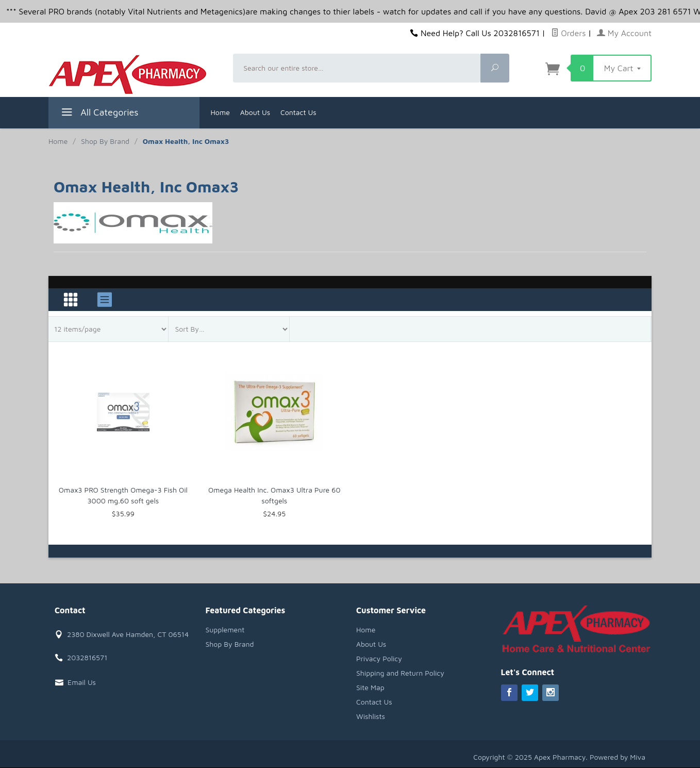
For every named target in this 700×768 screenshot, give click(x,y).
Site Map (370, 687)
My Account (624, 33)
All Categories (99, 114)
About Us (255, 112)
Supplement (225, 630)
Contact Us (298, 112)
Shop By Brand (230, 644)
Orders (569, 33)
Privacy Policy (379, 658)
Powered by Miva (618, 757)
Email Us (82, 682)
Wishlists (371, 716)
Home (220, 112)
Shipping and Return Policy (400, 673)
